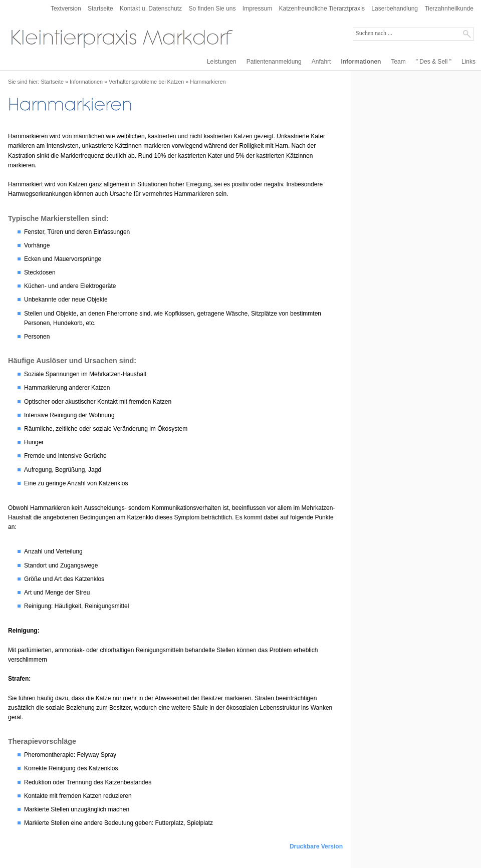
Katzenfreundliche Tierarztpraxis (322, 9)
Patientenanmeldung (274, 62)
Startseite (100, 9)
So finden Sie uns (212, 9)
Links (468, 62)
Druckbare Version (316, 846)
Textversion (66, 9)
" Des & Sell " (434, 62)
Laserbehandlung (395, 9)
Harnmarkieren (208, 82)
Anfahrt (321, 62)
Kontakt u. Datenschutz (151, 9)
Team (398, 62)
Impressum (257, 9)
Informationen (361, 62)
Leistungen (222, 62)
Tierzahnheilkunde (449, 9)
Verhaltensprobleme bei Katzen (146, 82)
